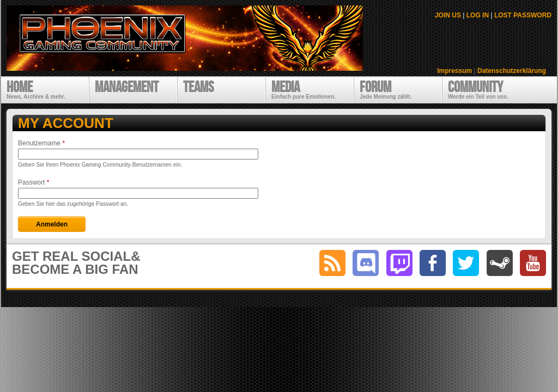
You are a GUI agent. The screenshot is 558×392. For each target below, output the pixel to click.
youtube (533, 263)
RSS (332, 263)
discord (366, 263)
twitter (466, 263)
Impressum (454, 71)
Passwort (34, 182)
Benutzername (41, 143)
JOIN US (448, 15)
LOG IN (478, 15)
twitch (399, 263)
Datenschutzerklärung (512, 71)
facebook (433, 263)
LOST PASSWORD (523, 15)
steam (500, 263)
